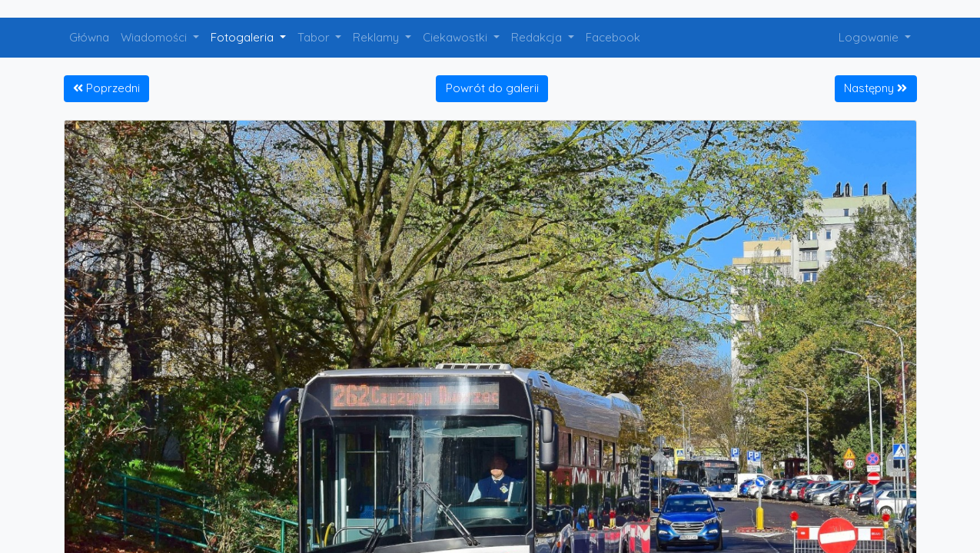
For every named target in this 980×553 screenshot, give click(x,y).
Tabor (315, 37)
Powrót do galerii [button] (492, 88)
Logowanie (870, 37)
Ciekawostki (457, 37)
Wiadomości (155, 37)
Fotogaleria (244, 37)
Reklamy (377, 37)
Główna (89, 37)
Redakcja (538, 37)
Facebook (613, 37)
